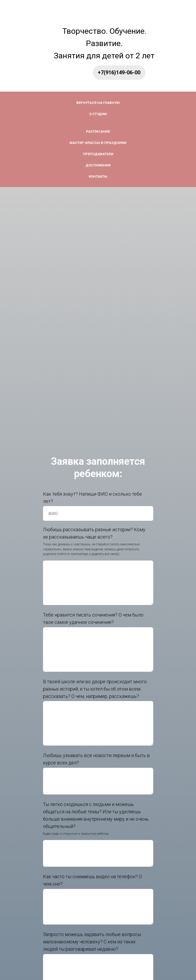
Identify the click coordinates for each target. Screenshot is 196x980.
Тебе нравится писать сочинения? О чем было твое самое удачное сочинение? (93, 618)
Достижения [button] (98, 165)
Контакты (98, 177)
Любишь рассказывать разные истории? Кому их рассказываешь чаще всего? (94, 533)
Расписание (98, 131)
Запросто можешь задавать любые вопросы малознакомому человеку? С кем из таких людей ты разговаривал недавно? (92, 942)
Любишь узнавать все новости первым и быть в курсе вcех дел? (96, 759)
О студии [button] (98, 114)
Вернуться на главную (98, 103)
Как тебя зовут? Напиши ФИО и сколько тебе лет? (92, 498)
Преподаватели (98, 154)
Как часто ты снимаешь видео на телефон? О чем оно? (92, 880)
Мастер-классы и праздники (98, 143)
